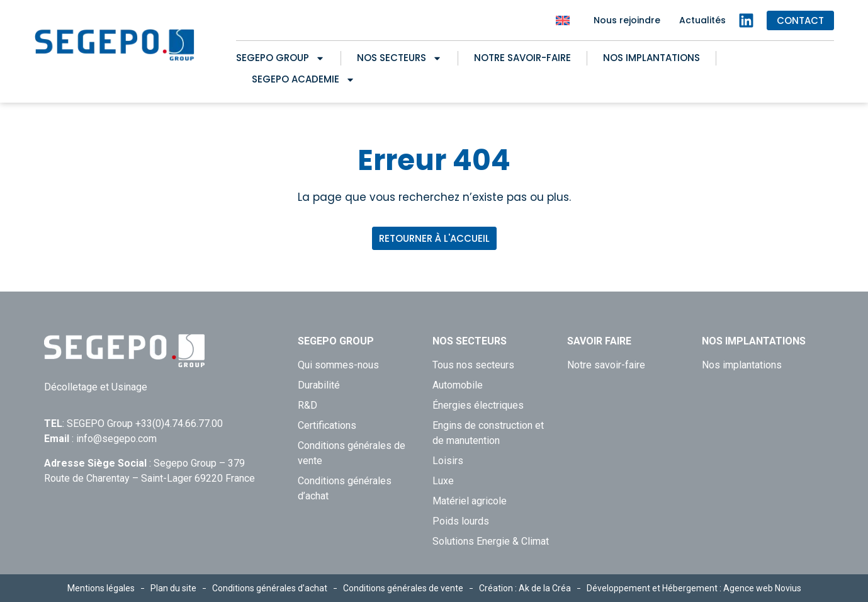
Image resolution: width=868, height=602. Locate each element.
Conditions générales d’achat (345, 488)
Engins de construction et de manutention (488, 433)
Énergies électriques (478, 405)
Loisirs (448, 461)
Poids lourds (461, 521)
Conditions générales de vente (352, 453)
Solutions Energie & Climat (491, 541)
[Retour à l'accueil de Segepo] (115, 45)
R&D (307, 405)
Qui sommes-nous (338, 365)
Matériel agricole (470, 501)
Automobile (458, 385)
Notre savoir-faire (522, 58)
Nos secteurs (399, 58)
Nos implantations (651, 58)
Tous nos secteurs (473, 365)
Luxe (443, 481)
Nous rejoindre (627, 20)
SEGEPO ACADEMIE (303, 79)
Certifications (327, 425)
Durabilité (319, 385)
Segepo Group (280, 58)
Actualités (702, 20)
